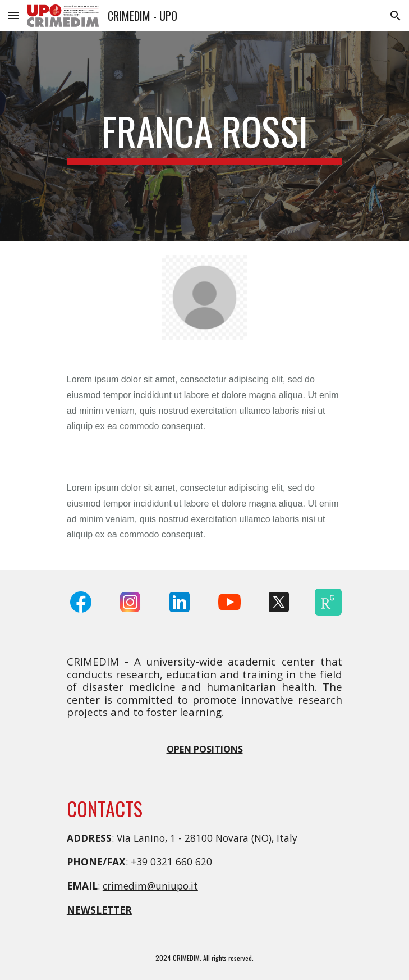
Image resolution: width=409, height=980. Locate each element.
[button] (13, 15)
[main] (204, 136)
